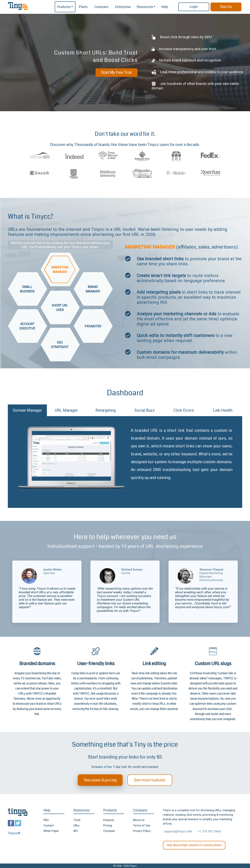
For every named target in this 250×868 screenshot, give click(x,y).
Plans (83, 7)
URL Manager (66, 410)
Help (165, 7)
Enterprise (123, 7)
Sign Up (226, 7)
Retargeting (106, 410)
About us (139, 820)
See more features (150, 780)
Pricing (108, 826)
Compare (101, 7)
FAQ (46, 820)
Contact (49, 826)
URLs (77, 826)
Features (64, 7)
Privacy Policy (142, 831)
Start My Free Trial (117, 72)
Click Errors (184, 410)
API (76, 831)
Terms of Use (142, 826)
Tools (77, 820)
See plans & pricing (100, 780)
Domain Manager (27, 410)
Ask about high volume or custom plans (194, 845)
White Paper (51, 831)
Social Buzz (145, 410)
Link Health (223, 410)
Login (194, 7)
